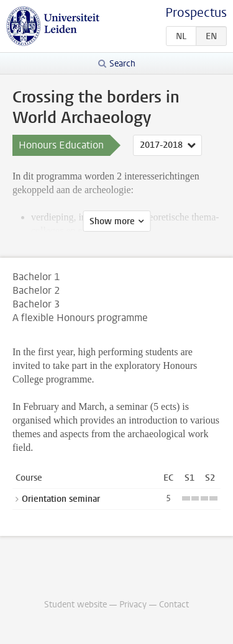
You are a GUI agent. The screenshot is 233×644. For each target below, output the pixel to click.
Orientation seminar (61, 499)
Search (122, 64)
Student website (75, 605)
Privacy (133, 605)
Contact (174, 605)
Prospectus (196, 13)
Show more (112, 221)
